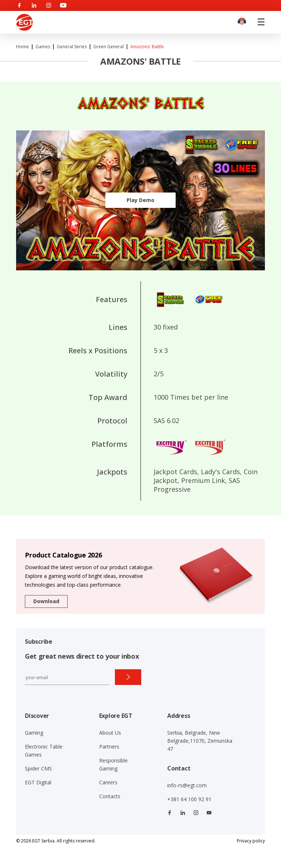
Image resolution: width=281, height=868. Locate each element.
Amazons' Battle (147, 47)
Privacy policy (251, 841)
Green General (108, 47)
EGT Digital (38, 782)
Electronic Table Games (44, 751)
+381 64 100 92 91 (189, 799)
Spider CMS (38, 768)
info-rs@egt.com (187, 785)
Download (46, 601)
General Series (72, 47)
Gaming (34, 733)
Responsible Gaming (113, 764)
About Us (110, 733)
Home (23, 47)
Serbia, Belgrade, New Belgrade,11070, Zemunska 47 (200, 741)
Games (43, 47)
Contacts (110, 796)
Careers (108, 782)
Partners (109, 747)
